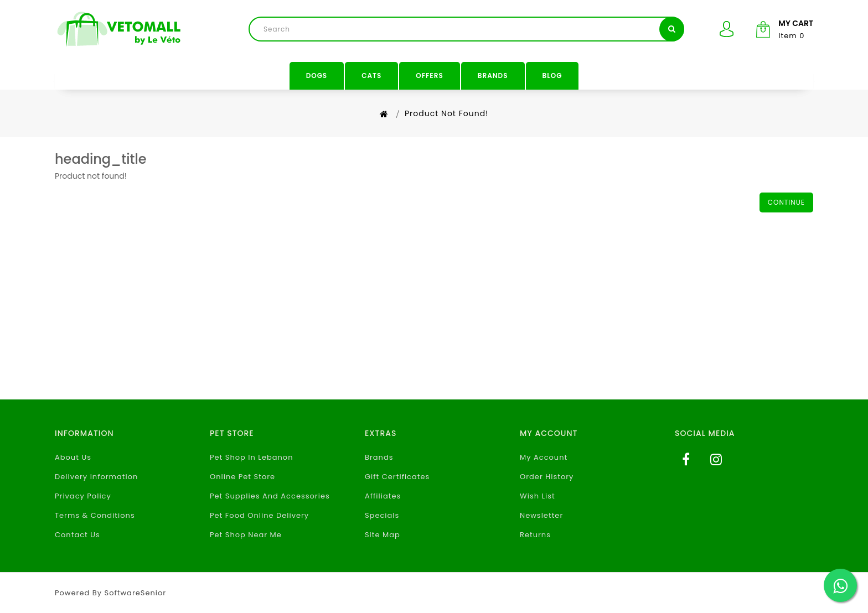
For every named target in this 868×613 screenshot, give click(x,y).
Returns (535, 535)
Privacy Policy (83, 496)
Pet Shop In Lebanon (252, 457)
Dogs (317, 76)
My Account (544, 457)
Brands (493, 76)
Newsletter (541, 515)
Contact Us (77, 535)
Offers (430, 76)
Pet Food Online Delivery (259, 515)
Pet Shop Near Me (246, 535)
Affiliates (383, 496)
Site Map (383, 535)
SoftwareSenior (136, 593)
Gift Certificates (397, 477)
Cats (371, 76)
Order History (547, 477)
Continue (786, 202)
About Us (73, 457)
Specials (382, 515)
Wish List (538, 496)
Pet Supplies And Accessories (270, 496)
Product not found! (446, 113)
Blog (552, 76)
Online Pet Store (242, 477)
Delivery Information (96, 477)
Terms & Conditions (95, 515)
